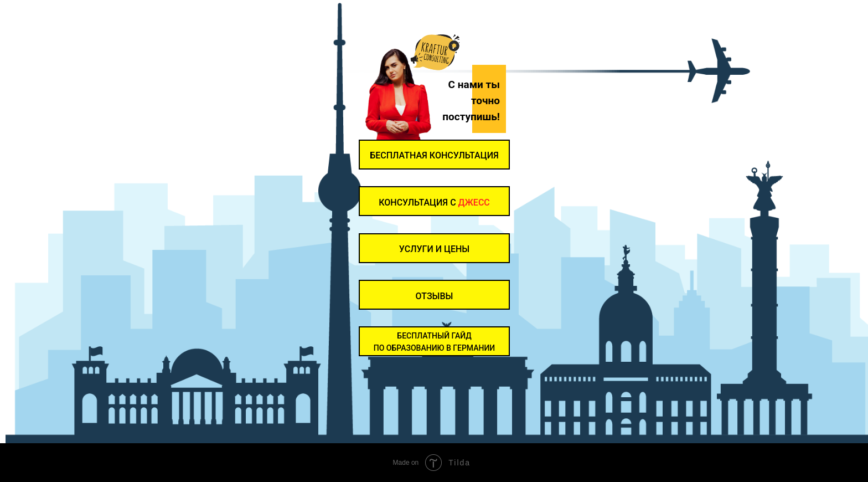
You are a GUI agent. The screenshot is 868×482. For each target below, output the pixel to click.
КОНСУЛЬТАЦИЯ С (434, 202)
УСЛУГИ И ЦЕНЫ (434, 249)
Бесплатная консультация (434, 155)
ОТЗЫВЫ (435, 296)
